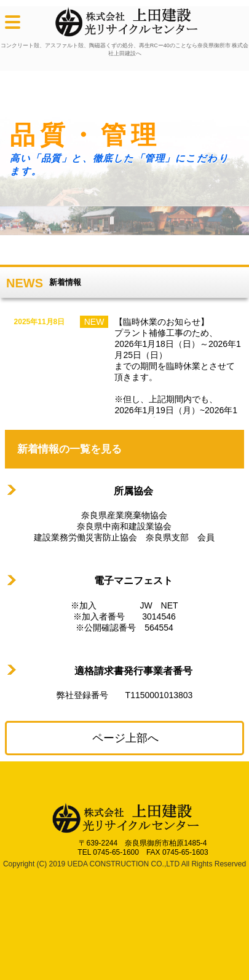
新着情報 (65, 282)
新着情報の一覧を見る (69, 449)
